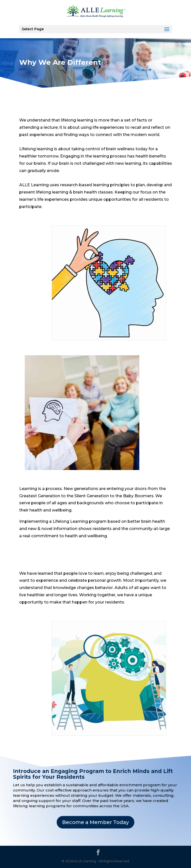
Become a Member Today (95, 822)
